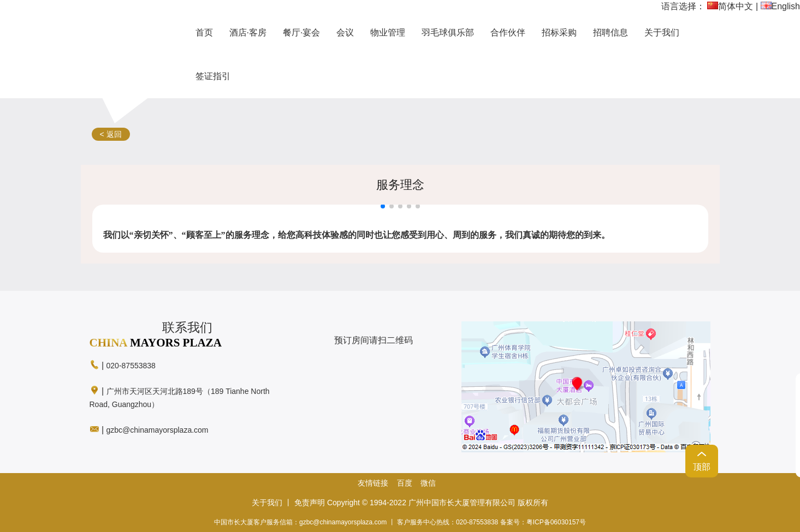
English (780, 6)
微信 (428, 483)
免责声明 (310, 503)
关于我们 (267, 503)
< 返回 (111, 134)
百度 (405, 483)
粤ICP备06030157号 (556, 522)
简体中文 (730, 6)
